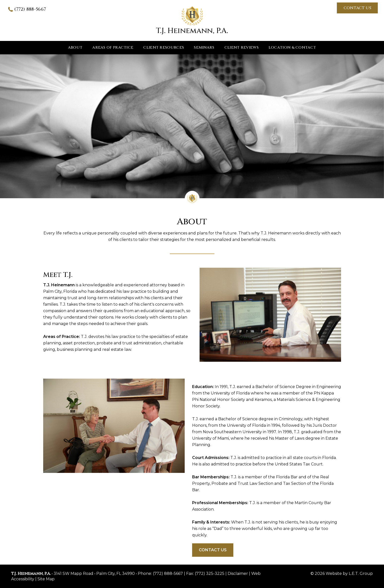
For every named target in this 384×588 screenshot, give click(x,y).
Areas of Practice (113, 48)
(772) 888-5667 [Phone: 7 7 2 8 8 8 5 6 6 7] (30, 9)
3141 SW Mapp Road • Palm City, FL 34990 (94, 573)
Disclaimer (238, 573)
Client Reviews (242, 48)
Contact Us (357, 8)
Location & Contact (292, 48)
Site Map (46, 579)
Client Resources (164, 48)
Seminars (204, 48)
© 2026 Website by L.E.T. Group (342, 573)
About (75, 48)
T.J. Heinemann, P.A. (192, 20)
